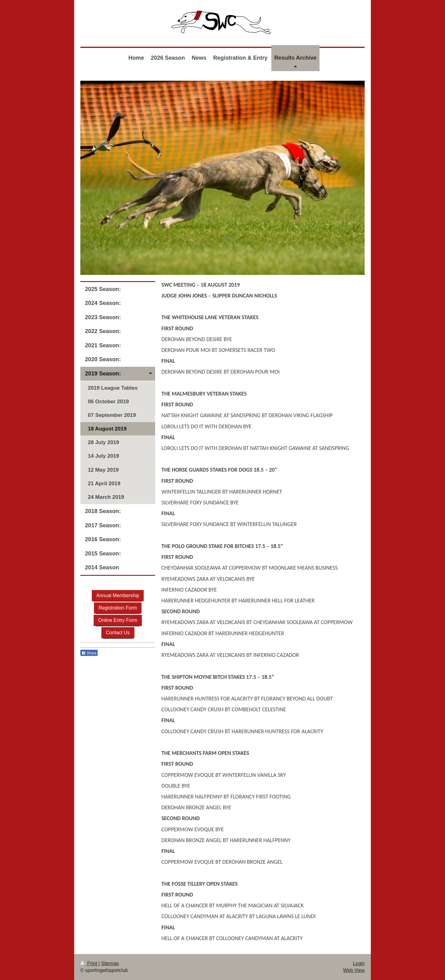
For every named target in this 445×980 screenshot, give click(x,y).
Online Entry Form (118, 620)
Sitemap (110, 963)
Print (89, 963)
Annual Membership (118, 595)
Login (359, 963)
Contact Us (118, 633)
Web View (354, 970)
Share (89, 653)
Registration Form (118, 608)
